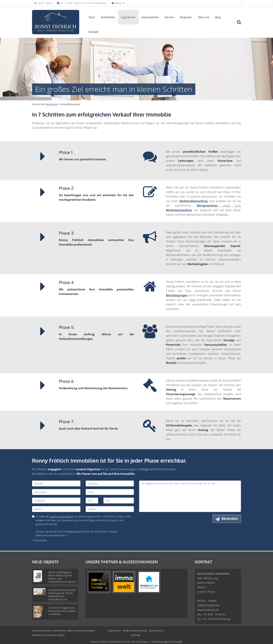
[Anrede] (56, 483)
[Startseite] (56, 22)
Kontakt (94, 32)
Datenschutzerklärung (62, 516)
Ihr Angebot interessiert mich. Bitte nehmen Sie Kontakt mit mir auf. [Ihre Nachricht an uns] (190, 496)
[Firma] (110, 492)
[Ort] (119, 501)
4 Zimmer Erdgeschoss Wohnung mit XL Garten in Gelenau (62, 611)
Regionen (186, 17)
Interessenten (150, 17)
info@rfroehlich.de (208, 605)
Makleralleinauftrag (194, 201)
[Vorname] (110, 483)
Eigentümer (128, 17)
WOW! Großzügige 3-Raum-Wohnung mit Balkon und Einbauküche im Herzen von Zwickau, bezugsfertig (62, 580)
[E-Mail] (110, 509)
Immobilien (108, 17)
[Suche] (240, 25)
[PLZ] (92, 501)
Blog (218, 17)
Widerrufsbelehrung (135, 631)
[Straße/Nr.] (56, 501)
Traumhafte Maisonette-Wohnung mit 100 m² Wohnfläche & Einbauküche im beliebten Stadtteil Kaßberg (63, 598)
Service (169, 17)
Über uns (203, 17)
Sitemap (136, 635)
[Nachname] (56, 492)
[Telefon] (56, 509)
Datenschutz (156, 631)
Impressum (114, 631)
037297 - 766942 (45, 3)
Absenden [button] (230, 519)
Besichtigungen (177, 295)
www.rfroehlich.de (208, 610)
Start (92, 17)
